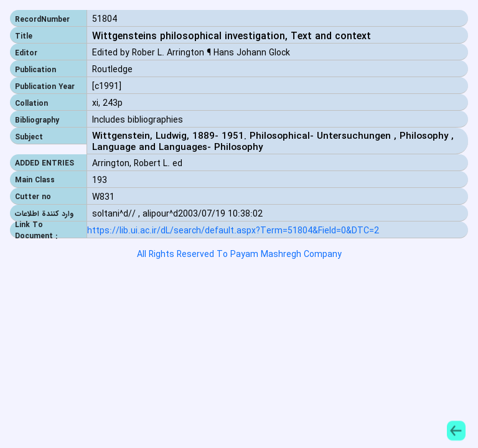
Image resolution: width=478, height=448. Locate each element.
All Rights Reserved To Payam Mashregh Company (239, 254)
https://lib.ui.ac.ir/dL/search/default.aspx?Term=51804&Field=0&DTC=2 (233, 231)
